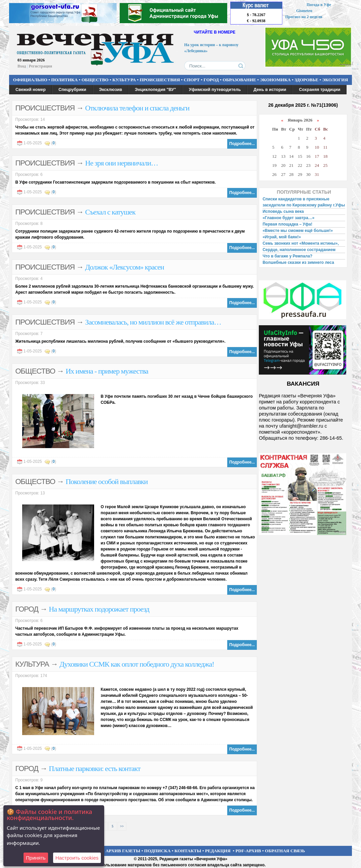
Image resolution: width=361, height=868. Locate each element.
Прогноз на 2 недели (304, 17)
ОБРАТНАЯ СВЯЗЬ (285, 851)
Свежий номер (31, 90)
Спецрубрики (72, 90)
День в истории (270, 90)
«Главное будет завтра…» (288, 218)
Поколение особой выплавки (107, 481)
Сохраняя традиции (319, 90)
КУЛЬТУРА (124, 80)
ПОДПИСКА (157, 851)
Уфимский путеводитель (215, 90)
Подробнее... (242, 144)
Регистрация (41, 66)
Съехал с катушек (110, 212)
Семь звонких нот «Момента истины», (301, 243)
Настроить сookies (77, 858)
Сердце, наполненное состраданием (299, 250)
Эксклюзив (111, 90)
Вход (22, 66)
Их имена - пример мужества (107, 371)
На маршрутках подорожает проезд (99, 609)
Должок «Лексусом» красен (124, 267)
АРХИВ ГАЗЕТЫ (123, 851)
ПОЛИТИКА (64, 80)
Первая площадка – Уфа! (287, 224)
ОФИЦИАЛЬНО (30, 80)
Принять (36, 858)
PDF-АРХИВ (248, 851)
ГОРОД (211, 80)
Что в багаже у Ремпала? (287, 256)
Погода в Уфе (319, 5)
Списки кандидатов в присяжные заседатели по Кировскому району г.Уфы (304, 202)
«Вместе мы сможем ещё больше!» (298, 231)
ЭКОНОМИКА (275, 80)
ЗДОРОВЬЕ (306, 80)
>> (122, 826)
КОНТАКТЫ (188, 851)
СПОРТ (192, 80)
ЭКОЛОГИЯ (335, 80)
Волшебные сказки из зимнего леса (298, 262)
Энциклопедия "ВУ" (155, 90)
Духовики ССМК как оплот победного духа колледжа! (137, 664)
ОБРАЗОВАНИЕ (239, 80)
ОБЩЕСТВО (95, 80)
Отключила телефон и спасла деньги (137, 108)
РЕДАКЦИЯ (218, 851)
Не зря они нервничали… (122, 163)
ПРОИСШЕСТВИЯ (160, 80)
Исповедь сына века (283, 211)
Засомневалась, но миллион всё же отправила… (153, 322)
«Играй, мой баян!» (282, 237)
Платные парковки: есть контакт (94, 768)
